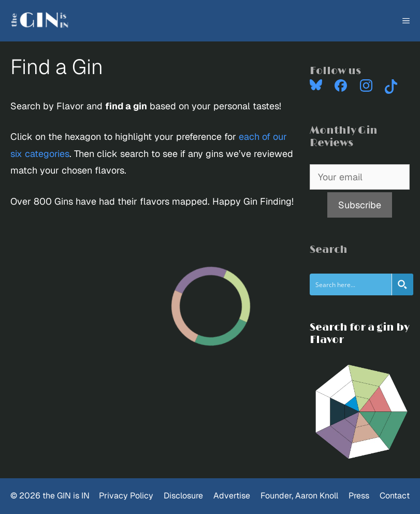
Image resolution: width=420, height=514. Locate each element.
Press (359, 496)
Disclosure (183, 496)
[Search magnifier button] (402, 284)
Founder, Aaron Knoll (299, 496)
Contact (395, 496)
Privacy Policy (126, 496)
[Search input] (351, 284)
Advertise (232, 496)
